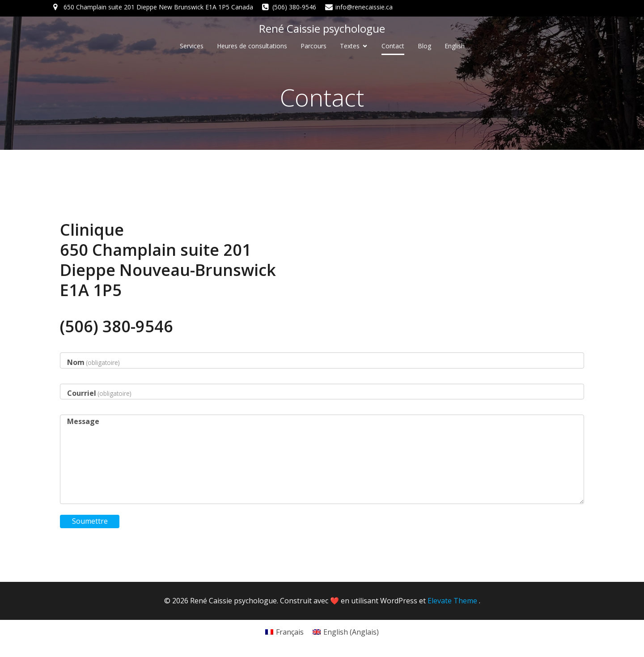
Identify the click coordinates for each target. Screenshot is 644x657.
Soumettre (90, 521)
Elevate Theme (452, 601)
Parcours (314, 46)
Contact (393, 46)
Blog (424, 46)
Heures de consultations (252, 46)
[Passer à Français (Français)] (284, 632)
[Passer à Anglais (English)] (346, 632)
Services (192, 46)
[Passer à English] (455, 46)
